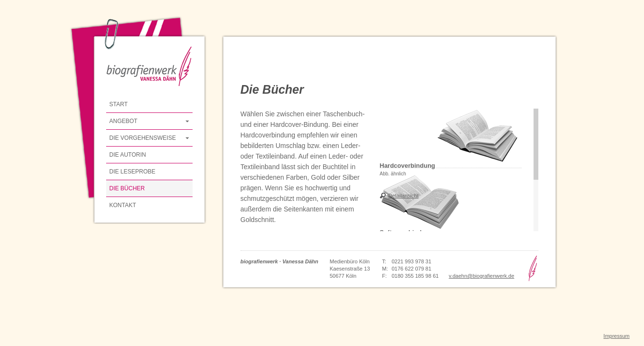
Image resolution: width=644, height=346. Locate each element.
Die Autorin (128, 155)
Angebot (124, 121)
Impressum (617, 336)
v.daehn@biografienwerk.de (482, 276)
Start (119, 104)
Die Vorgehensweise (143, 138)
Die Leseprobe (133, 172)
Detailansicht (404, 196)
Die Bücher (127, 188)
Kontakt (123, 205)
